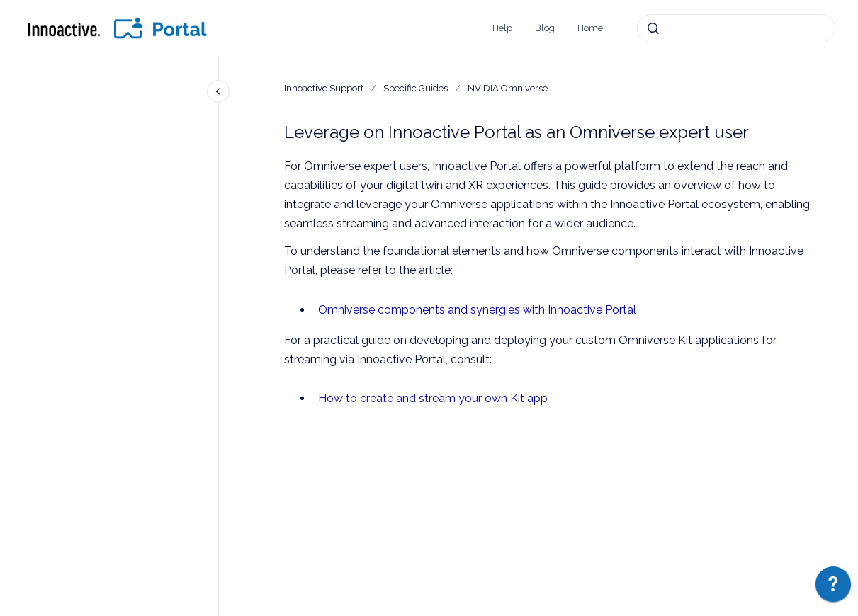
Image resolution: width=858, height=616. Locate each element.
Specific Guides (416, 88)
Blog (545, 28)
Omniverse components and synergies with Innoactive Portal (477, 310)
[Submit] (653, 28)
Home (590, 28)
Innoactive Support (324, 88)
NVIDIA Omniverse (508, 88)
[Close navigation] (218, 91)
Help (502, 28)
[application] (833, 588)
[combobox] (736, 28)
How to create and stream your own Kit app (433, 398)
